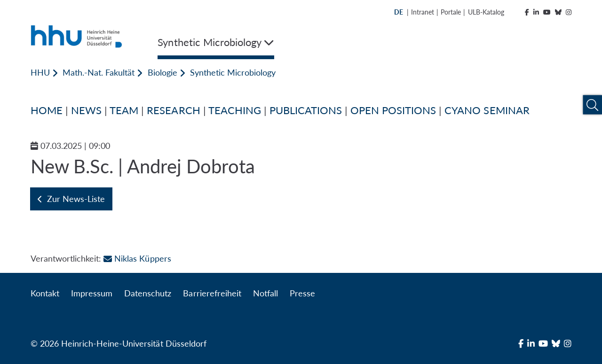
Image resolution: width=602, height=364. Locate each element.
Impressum (92, 293)
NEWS (86, 110)
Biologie (162, 72)
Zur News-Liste (71, 199)
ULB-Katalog (486, 12)
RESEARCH (173, 110)
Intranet (423, 12)
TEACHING (235, 110)
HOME (47, 110)
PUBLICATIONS (306, 110)
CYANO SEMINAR (487, 110)
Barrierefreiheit (212, 293)
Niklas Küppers (137, 258)
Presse (302, 293)
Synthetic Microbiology (233, 72)
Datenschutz (148, 293)
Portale (451, 12)
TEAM (124, 110)
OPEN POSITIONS (393, 110)
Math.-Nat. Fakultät (99, 72)
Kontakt (45, 293)
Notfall (265, 293)
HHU (40, 72)
